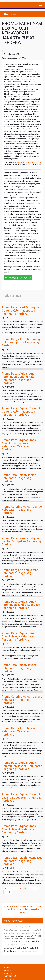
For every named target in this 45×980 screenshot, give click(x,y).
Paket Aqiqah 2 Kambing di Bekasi (22, 942)
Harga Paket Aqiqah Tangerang (25, 930)
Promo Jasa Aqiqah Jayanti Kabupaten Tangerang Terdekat (19, 668)
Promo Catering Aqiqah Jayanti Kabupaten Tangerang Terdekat (22, 700)
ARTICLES (8, 973)
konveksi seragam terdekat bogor (30, 952)
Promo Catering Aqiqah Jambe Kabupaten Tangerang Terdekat (22, 510)
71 (21, 888)
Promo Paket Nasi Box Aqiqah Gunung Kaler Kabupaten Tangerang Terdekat (21, 311)
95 (6, 892)
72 (26, 888)
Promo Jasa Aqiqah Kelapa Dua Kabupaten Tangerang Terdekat (22, 861)
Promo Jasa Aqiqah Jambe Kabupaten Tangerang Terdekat (19, 478)
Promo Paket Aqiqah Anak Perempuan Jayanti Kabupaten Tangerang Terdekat (22, 766)
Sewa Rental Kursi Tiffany (10, 927)
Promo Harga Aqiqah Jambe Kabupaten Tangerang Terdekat (20, 573)
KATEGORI (10, 14)
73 (29, 888)
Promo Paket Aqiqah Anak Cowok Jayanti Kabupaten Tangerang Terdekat (19, 829)
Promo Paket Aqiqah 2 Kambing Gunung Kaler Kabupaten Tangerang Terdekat (22, 411)
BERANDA (8, 968)
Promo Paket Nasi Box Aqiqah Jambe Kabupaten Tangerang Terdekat (21, 541)
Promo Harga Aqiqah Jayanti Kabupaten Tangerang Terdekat (21, 731)
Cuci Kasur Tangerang (25, 936)
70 (17, 888)
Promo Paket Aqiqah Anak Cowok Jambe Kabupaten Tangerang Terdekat (19, 636)
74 (33, 888)
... (13, 888)
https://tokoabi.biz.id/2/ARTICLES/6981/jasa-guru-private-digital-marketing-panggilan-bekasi (23, 909)
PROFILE (7, 970)
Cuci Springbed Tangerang (15, 944)
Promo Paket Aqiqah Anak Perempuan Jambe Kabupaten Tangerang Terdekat (22, 605)
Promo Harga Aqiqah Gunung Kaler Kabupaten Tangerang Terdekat (21, 342)
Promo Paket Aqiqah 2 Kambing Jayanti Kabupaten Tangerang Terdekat (22, 797)
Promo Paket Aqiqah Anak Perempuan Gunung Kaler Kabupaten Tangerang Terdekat (19, 378)
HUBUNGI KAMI (10, 976)
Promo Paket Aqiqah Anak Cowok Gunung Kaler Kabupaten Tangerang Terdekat (19, 445)
